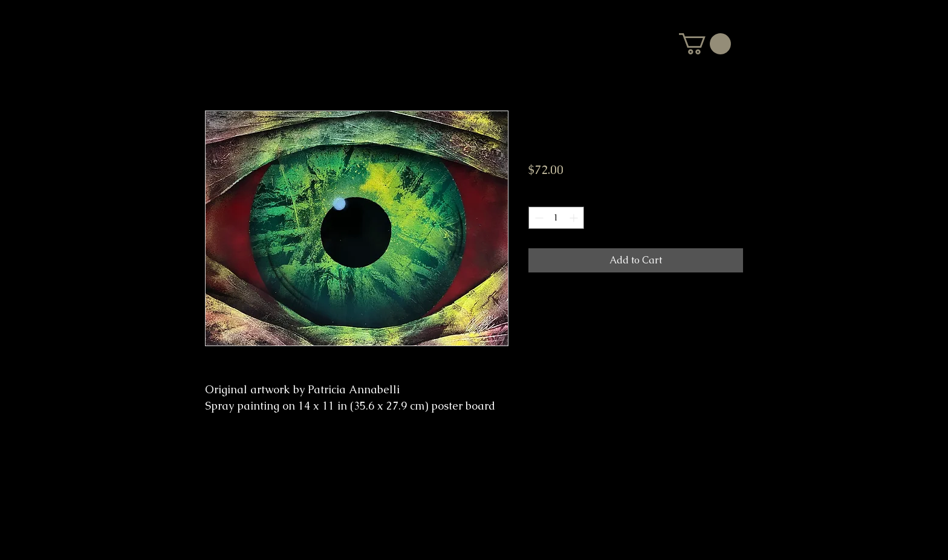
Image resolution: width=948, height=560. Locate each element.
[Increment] (575, 218)
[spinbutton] (556, 218)
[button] (705, 44)
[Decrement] (538, 218)
